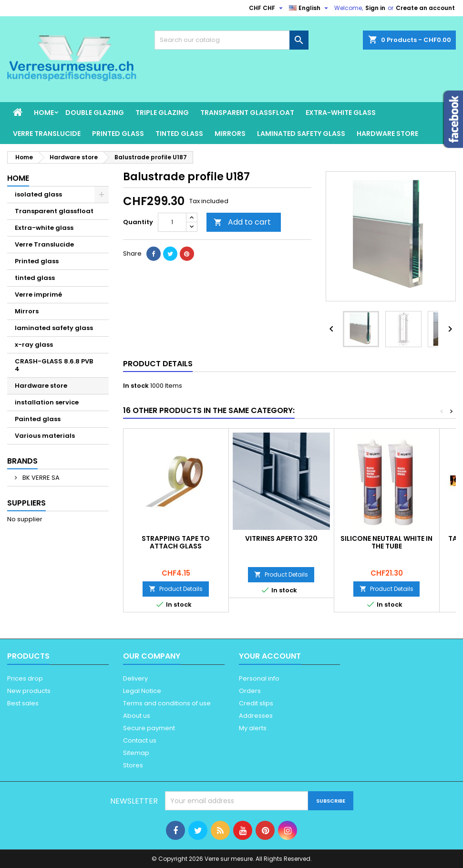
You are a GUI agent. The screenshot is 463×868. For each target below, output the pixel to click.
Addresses (256, 716)
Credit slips (256, 703)
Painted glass (38, 419)
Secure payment (149, 728)
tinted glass (179, 134)
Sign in (375, 8)
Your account (270, 656)
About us (137, 716)
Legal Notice (142, 691)
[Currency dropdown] (267, 8)
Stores (133, 765)
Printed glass (118, 134)
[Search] (232, 40)
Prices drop (25, 678)
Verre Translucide (47, 134)
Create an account (425, 8)
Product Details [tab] (158, 364)
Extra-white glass (341, 113)
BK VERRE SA (40, 478)
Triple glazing (162, 113)
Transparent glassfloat (247, 113)
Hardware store (387, 134)
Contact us (140, 740)
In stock (136, 386)
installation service (47, 402)
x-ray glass (34, 345)
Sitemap (136, 753)
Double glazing (95, 113)
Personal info (259, 678)
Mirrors (230, 134)
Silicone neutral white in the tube (386, 542)
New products (29, 691)
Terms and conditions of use (167, 703)
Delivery (135, 678)
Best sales (23, 703)
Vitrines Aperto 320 (281, 538)
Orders (250, 691)
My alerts (253, 728)
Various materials (45, 436)
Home (44, 113)
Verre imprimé (38, 294)
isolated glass (38, 194)
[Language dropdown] (310, 8)
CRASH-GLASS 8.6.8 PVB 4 (54, 365)
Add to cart (242, 222)
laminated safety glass (301, 134)
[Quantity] (172, 222)
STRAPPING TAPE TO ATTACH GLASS (176, 542)
